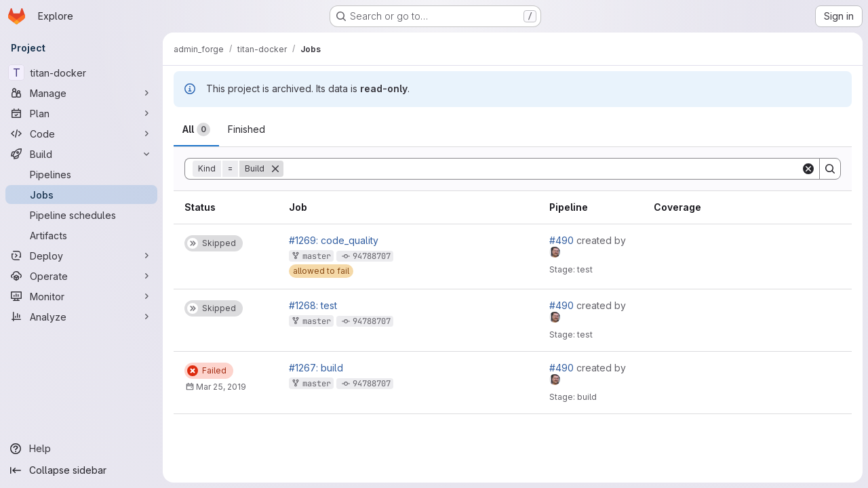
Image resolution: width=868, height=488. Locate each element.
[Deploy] (81, 256)
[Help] (81, 449)
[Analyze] (81, 317)
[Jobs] (81, 195)
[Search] (542, 169)
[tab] (196, 129)
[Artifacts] (81, 235)
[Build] (81, 154)
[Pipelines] (81, 174)
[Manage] (81, 93)
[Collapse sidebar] (81, 470)
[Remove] (275, 169)
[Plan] (81, 113)
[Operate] (81, 276)
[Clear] (808, 169)
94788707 (372, 256)
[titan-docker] (81, 73)
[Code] (81, 134)
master (317, 256)
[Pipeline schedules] (81, 215)
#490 (563, 240)
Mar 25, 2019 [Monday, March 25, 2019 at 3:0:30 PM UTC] (221, 387)
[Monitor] (81, 296)
